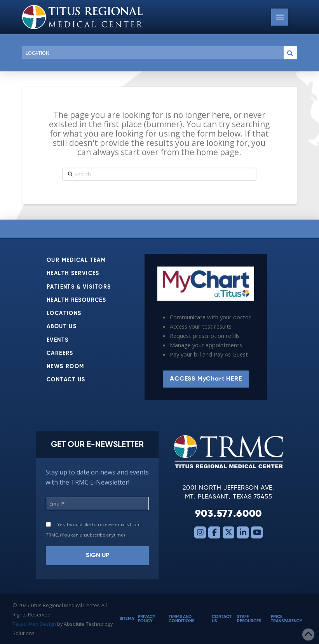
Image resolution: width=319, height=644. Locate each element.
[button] (280, 17)
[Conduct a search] (151, 53)
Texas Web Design (34, 624)
